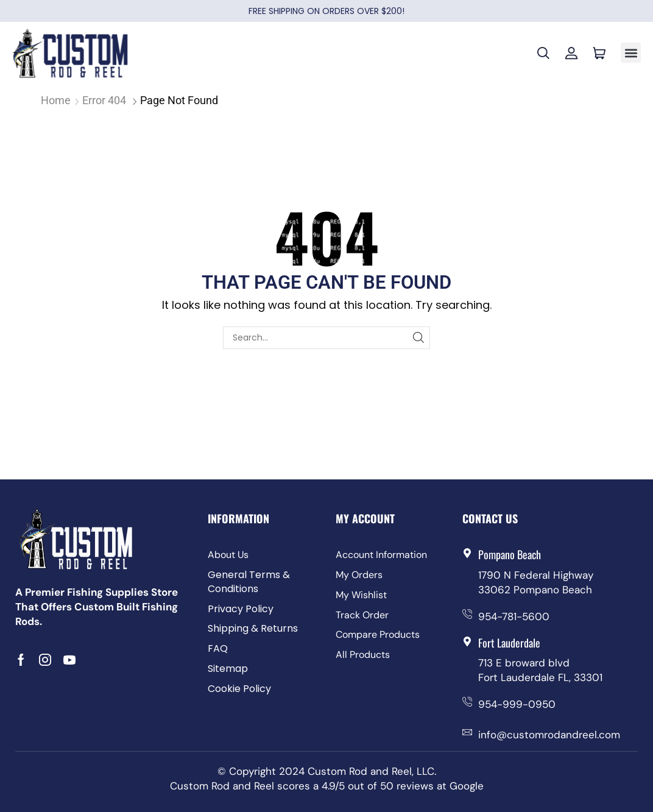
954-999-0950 (517, 704)
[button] (631, 53)
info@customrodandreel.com (549, 735)
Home (56, 100)
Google (467, 786)
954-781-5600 (514, 616)
